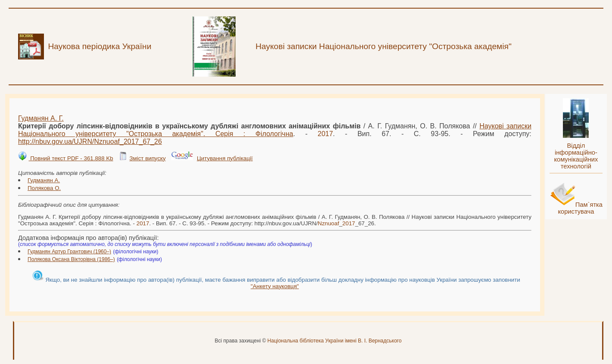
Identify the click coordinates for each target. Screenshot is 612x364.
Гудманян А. (44, 180)
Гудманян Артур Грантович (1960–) (69, 252)
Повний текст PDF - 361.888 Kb (71, 158)
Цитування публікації (225, 158)
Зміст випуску (147, 158)
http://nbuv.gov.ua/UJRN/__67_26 (90, 142)
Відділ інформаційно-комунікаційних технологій (576, 156)
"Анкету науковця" (275, 286)
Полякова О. (44, 188)
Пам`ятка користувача (580, 208)
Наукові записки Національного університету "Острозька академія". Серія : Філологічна (275, 130)
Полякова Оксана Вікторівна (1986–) (71, 259)
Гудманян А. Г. (41, 118)
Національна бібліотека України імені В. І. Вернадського (335, 341)
